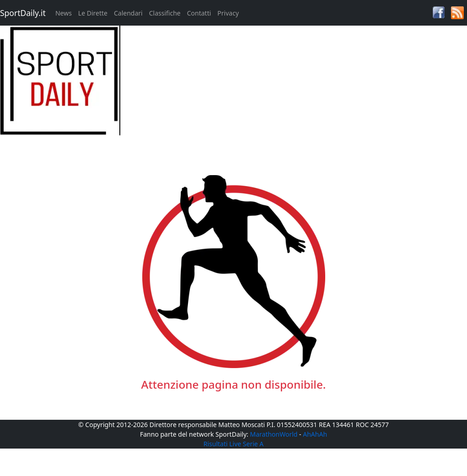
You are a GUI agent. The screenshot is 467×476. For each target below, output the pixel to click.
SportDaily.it (23, 13)
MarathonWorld (274, 434)
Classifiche (165, 13)
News (64, 13)
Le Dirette (93, 13)
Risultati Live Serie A (234, 444)
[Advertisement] (292, 90)
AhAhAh (315, 434)
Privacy (228, 13)
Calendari (128, 13)
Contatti (199, 13)
